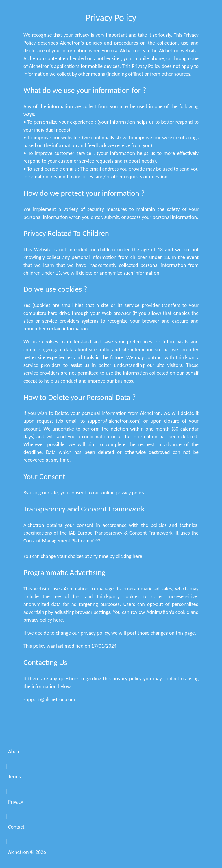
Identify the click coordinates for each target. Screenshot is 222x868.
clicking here (129, 556)
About (15, 751)
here (58, 620)
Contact (16, 827)
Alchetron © (27, 852)
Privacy (16, 802)
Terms (14, 777)
